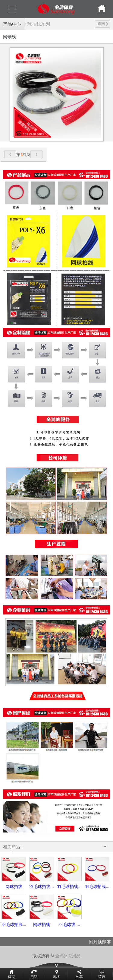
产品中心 (12, 24)
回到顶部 (98, 942)
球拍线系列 (39, 24)
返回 (103, 24)
